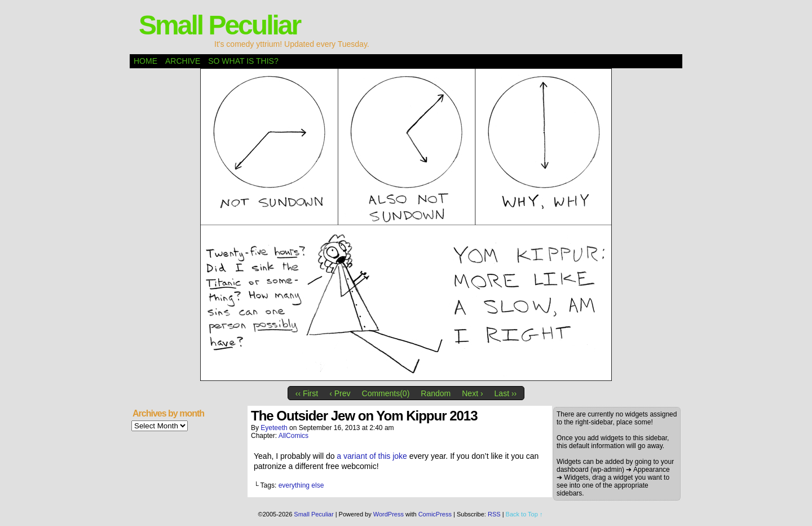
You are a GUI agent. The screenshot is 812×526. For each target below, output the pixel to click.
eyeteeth (274, 428)
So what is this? (243, 61)
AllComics (294, 436)
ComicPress (435, 514)
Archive (183, 61)
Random (436, 393)
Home (145, 61)
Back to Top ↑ (524, 514)
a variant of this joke (372, 456)
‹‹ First (307, 393)
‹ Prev (340, 393)
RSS (494, 514)
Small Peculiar (219, 25)
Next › (472, 393)
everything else (301, 485)
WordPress (389, 514)
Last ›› (506, 393)
